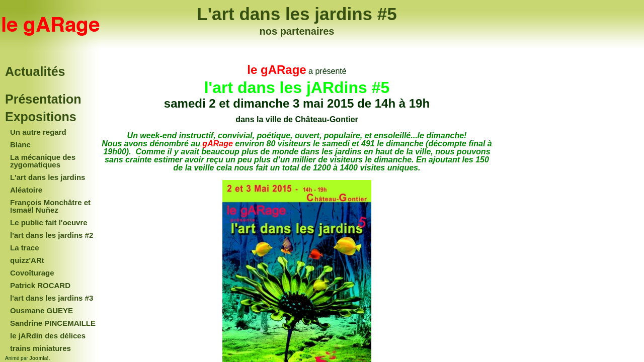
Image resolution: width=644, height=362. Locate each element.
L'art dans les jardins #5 (297, 14)
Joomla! (39, 358)
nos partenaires (297, 31)
